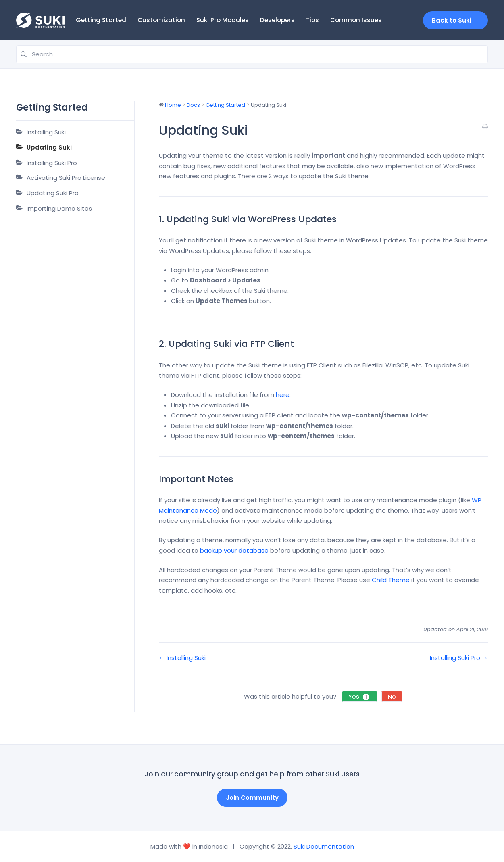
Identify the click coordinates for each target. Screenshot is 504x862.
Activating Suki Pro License (66, 178)
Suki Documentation (324, 846)
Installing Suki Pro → (459, 658)
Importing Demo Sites (59, 208)
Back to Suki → (455, 20)
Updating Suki (49, 147)
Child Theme (391, 580)
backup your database (234, 550)
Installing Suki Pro (52, 163)
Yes (360, 696)
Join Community (252, 798)
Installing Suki (46, 132)
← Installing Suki (182, 658)
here (283, 395)
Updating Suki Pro (53, 193)
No (392, 696)
